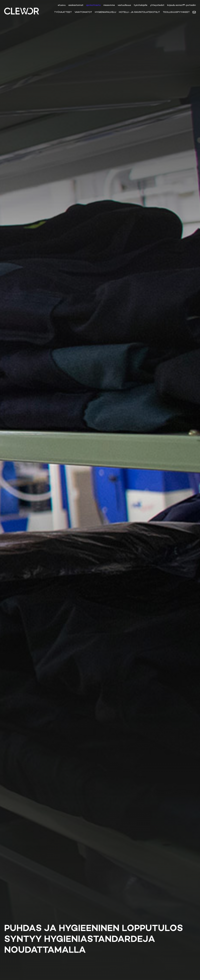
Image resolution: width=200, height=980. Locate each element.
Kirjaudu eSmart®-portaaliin (181, 5)
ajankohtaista (93, 5)
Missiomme (109, 5)
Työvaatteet (63, 12)
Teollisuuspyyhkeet (176, 12)
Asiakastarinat (76, 5)
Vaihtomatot (83, 12)
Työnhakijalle (141, 5)
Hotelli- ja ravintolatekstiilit (139, 12)
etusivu (62, 5)
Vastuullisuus (124, 5)
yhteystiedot (157, 5)
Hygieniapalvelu (105, 12)
